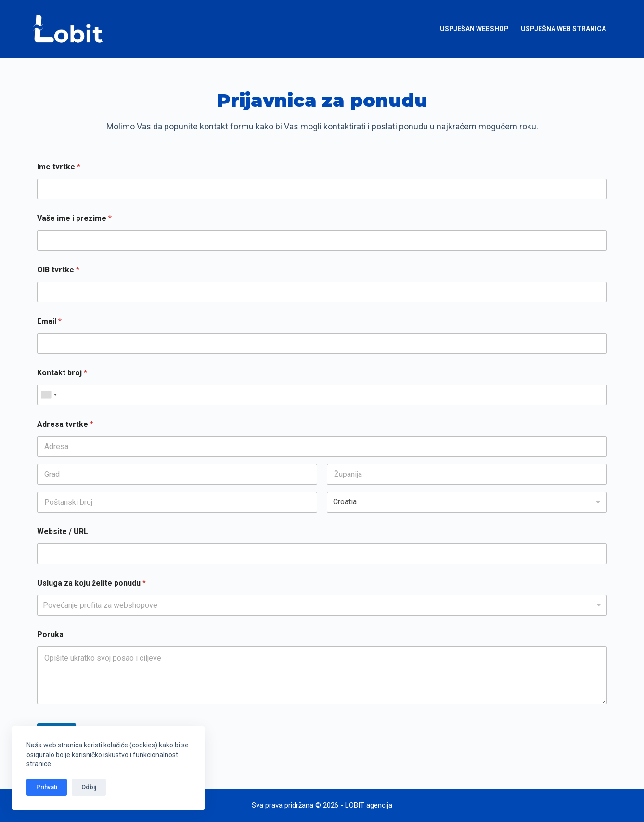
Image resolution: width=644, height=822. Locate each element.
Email (49, 321)
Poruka (50, 635)
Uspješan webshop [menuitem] (474, 29)
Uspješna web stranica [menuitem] (563, 29)
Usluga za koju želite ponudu (91, 583)
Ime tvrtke (59, 167)
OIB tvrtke (58, 270)
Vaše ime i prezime (74, 218)
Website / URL (63, 532)
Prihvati (47, 787)
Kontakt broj (62, 373)
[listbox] (322, 605)
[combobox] (49, 395)
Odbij (89, 787)
